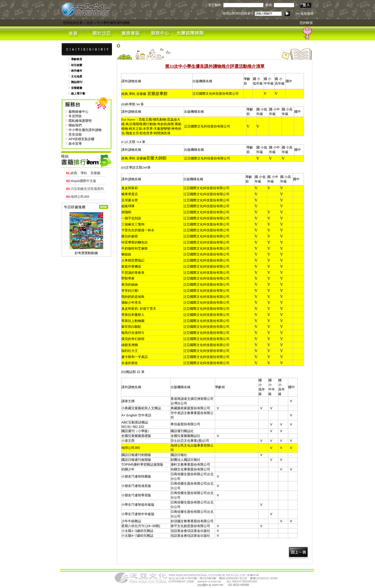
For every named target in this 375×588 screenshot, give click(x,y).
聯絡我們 (75, 125)
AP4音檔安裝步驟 (82, 139)
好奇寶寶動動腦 (86, 253)
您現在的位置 (73, 23)
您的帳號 (306, 23)
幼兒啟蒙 (77, 65)
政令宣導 (75, 144)
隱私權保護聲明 (80, 121)
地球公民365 (78, 197)
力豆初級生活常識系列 (85, 189)
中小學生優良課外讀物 (113, 23)
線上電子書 (78, 93)
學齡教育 (77, 59)
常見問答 (75, 116)
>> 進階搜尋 (305, 14)
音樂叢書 (77, 88)
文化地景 (77, 76)
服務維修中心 (78, 112)
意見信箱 (75, 134)
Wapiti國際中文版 (81, 181)
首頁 (90, 23)
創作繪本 (77, 71)
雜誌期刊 (77, 82)
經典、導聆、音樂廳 (83, 173)
